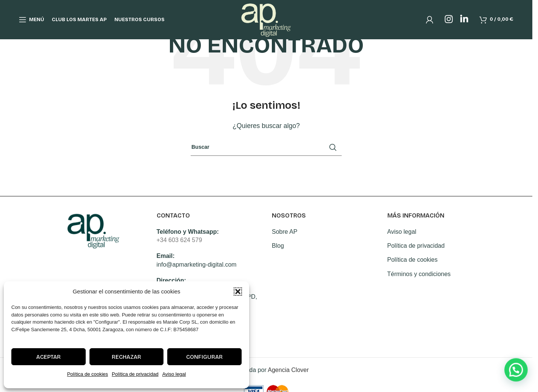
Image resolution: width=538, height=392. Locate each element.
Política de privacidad (135, 374)
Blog (278, 246)
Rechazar (126, 357)
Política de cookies (88, 374)
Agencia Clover (288, 370)
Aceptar (49, 357)
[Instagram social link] (449, 20)
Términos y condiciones (419, 274)
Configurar (204, 357)
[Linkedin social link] (464, 20)
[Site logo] (266, 19)
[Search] (266, 147)
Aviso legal (174, 374)
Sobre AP (285, 232)
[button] (238, 292)
